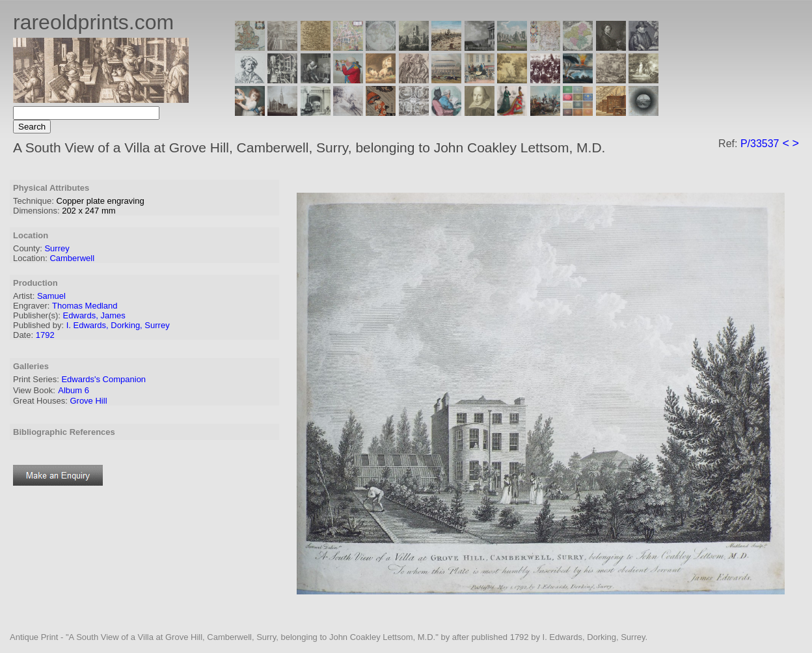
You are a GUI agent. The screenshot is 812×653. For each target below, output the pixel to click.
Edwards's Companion (103, 379)
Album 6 (74, 390)
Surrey (57, 248)
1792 (45, 335)
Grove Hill (88, 401)
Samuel (51, 296)
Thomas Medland (85, 306)
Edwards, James (94, 315)
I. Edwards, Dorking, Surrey (118, 325)
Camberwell (72, 258)
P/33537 (760, 144)
